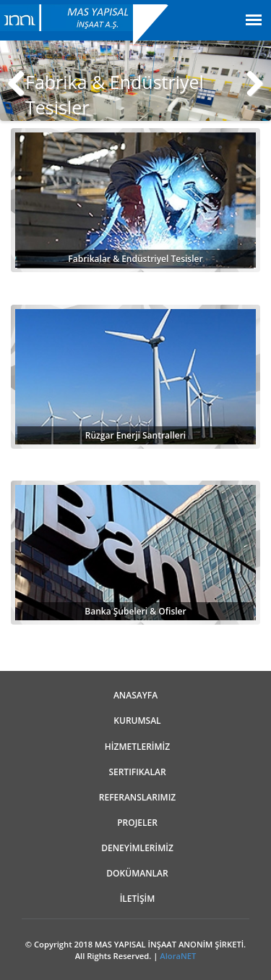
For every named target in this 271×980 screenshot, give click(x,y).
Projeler (137, 823)
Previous (22, 81)
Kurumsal (137, 721)
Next (249, 81)
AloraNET (178, 956)
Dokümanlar (137, 873)
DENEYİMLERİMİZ (137, 848)
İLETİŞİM (138, 899)
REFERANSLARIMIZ (137, 797)
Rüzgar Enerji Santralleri (135, 435)
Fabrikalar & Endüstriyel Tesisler (135, 259)
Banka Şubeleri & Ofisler (135, 611)
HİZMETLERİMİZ (137, 747)
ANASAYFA (135, 695)
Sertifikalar (137, 772)
